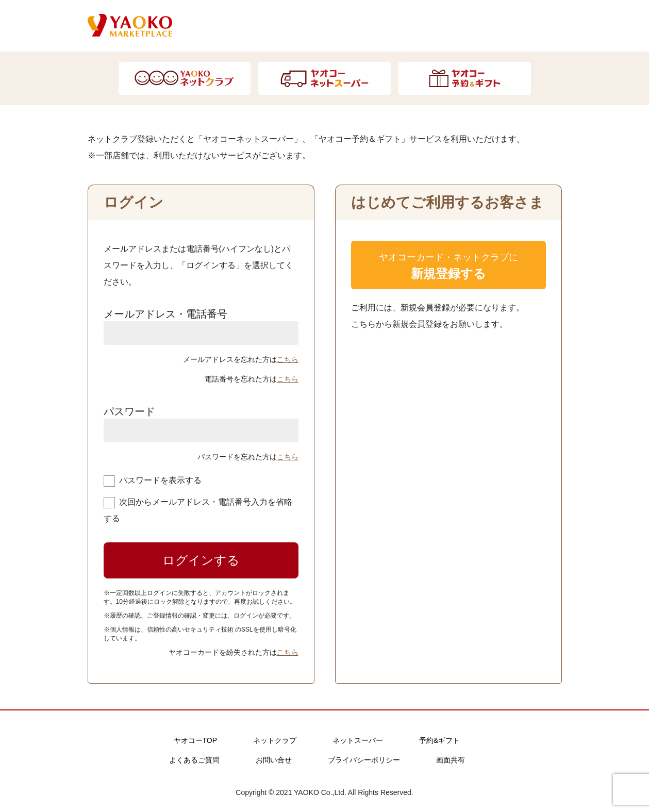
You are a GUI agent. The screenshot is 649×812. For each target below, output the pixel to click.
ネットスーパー (358, 740)
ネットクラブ (275, 740)
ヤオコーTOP (196, 740)
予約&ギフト (439, 740)
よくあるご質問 (194, 760)
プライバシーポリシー (364, 760)
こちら (288, 359)
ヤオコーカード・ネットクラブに (448, 268)
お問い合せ (274, 760)
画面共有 (451, 760)
